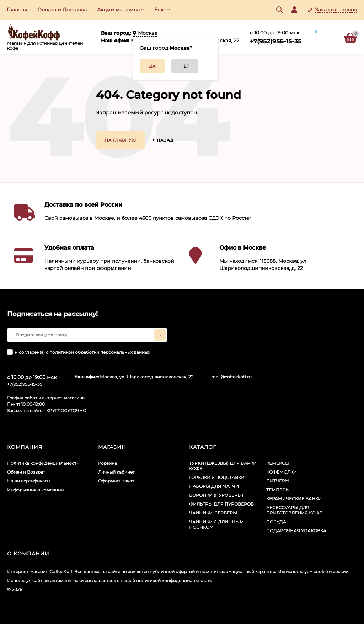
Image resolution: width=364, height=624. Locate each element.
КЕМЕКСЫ (278, 463)
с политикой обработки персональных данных (98, 352)
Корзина (108, 463)
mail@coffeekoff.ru (231, 377)
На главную (121, 140)
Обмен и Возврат (26, 472)
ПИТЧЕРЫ (278, 481)
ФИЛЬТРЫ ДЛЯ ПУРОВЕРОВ (221, 504)
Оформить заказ (116, 481)
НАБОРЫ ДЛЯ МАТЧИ (214, 486)
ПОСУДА (276, 522)
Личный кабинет (116, 472)
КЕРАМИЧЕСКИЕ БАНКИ (294, 499)
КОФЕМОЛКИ (282, 472)
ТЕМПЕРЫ (278, 490)
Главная (17, 10)
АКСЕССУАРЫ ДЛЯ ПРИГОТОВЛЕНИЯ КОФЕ (294, 510)
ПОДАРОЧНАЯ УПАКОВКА (296, 531)
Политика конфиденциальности (43, 463)
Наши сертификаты (29, 481)
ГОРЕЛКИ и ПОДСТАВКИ (217, 477)
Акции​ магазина (118, 10)
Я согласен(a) (79, 352)
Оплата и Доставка (62, 10)
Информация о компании (35, 490)
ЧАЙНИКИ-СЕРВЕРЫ (213, 513)
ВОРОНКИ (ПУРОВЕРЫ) (216, 495)
